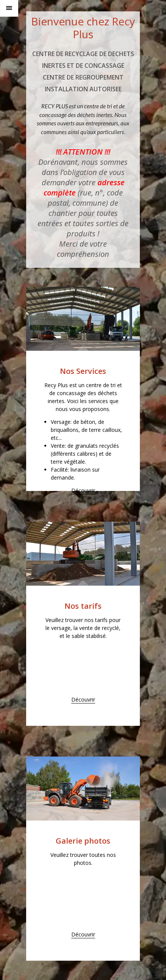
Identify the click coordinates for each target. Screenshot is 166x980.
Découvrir (83, 490)
